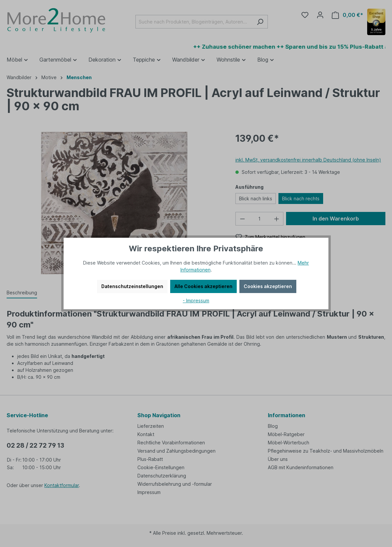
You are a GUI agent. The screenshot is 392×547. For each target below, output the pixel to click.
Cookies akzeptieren (268, 286)
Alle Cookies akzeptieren (203, 286)
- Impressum (196, 300)
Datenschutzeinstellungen (132, 286)
